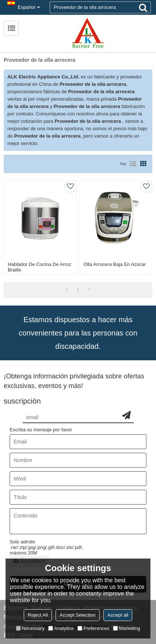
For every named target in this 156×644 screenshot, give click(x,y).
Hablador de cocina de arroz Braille (39, 267)
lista (133, 164)
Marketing (127, 628)
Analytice (61, 628)
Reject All (38, 615)
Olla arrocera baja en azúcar (115, 264)
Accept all (118, 615)
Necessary (30, 628)
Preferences (93, 628)
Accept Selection (78, 615)
